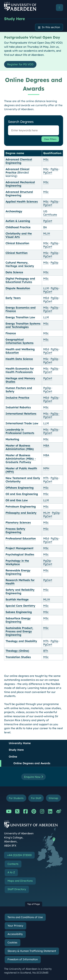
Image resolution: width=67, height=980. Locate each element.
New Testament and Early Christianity (23, 480)
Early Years (13, 298)
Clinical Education (17, 243)
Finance (11, 333)
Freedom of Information (23, 959)
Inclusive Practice (17, 398)
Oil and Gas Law (17, 500)
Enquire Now (33, 777)
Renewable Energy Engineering (18, 572)
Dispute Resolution (18, 288)
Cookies (12, 943)
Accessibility (15, 934)
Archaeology (14, 211)
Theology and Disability (21, 641)
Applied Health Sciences (22, 202)
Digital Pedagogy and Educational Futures (20, 280)
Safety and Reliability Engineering (20, 591)
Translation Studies (18, 657)
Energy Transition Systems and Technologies (23, 325)
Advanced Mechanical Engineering (20, 184)
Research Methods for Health (20, 582)
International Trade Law (22, 423)
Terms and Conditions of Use (25, 917)
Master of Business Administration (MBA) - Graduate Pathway (21, 459)
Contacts (13, 864)
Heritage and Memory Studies (20, 380)
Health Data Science (19, 359)
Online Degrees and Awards (32, 763)
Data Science (14, 272)
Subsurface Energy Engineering (18, 620)
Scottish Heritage (17, 599)
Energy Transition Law (20, 317)
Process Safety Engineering (15, 530)
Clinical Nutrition (17, 253)
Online (13, 757)
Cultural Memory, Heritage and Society (20, 264)
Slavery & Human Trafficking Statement (32, 951)
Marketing (12, 439)
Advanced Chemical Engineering (19, 161)
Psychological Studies (20, 554)
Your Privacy (15, 926)
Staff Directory (17, 889)
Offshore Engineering (20, 488)
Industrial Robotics (18, 407)
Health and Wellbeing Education (20, 351)
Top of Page (34, 904)
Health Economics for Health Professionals (20, 370)
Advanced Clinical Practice (17, 171)
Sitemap (53, 798)
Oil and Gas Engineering (22, 494)
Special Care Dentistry (20, 606)
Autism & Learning (18, 221)
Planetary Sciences (18, 522)
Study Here (14, 19)
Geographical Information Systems (19, 341)
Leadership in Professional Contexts (20, 431)
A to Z (11, 872)
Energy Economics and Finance (21, 309)
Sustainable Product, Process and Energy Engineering (19, 631)
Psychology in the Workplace (17, 562)
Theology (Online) (17, 651)
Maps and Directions (20, 881)
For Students (16, 798)
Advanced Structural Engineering (19, 194)
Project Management (19, 548)
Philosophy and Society (21, 513)
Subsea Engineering (19, 612)
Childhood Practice (18, 227)
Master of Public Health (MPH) (21, 470)
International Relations (21, 414)
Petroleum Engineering (21, 507)
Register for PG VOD (20, 64)
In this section (51, 27)
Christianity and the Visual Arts (19, 235)
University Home (20, 743)
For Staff (36, 798)
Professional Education (21, 538)
